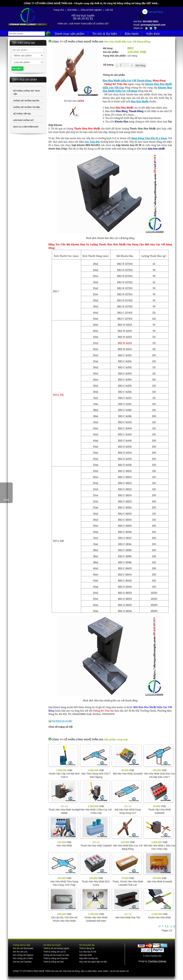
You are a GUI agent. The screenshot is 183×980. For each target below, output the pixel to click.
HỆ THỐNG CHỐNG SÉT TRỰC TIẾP (27, 92)
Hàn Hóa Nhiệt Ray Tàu (128, 917)
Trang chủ (59, 10)
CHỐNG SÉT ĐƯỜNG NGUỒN (26, 101)
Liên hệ (109, 10)
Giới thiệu (72, 10)
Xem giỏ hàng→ (157, 12)
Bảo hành (132, 34)
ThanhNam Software (157, 961)
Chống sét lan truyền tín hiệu (56, 955)
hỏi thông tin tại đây (62, 721)
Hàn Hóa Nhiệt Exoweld (160, 881)
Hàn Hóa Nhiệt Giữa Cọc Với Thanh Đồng (127, 81)
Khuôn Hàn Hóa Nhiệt (159, 917)
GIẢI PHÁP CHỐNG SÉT (24, 120)
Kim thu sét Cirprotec (22, 962)
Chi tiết (6, 500)
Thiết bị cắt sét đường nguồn (56, 948)
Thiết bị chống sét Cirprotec (56, 958)
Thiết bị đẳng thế (87, 948)
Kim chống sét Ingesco (23, 955)
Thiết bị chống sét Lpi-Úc (55, 952)
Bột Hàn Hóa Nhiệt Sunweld (128, 774)
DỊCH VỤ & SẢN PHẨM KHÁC (26, 127)
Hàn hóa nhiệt (85, 955)
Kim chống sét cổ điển (23, 958)
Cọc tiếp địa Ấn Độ (88, 952)
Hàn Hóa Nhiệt (140, 102)
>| (174, 926)
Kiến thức (153, 34)
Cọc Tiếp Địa (92, 142)
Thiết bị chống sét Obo (54, 962)
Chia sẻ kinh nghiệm (91, 10)
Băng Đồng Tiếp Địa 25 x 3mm (149, 138)
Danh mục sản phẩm (70, 34)
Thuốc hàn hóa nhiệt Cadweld (96, 846)
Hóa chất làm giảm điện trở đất (93, 962)
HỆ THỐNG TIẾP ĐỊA (22, 114)
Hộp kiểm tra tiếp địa (88, 958)
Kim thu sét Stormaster (23, 948)
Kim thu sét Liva (20, 952)
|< (160, 926)
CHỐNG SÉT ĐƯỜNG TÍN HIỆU (27, 107)
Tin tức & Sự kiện (105, 34)
